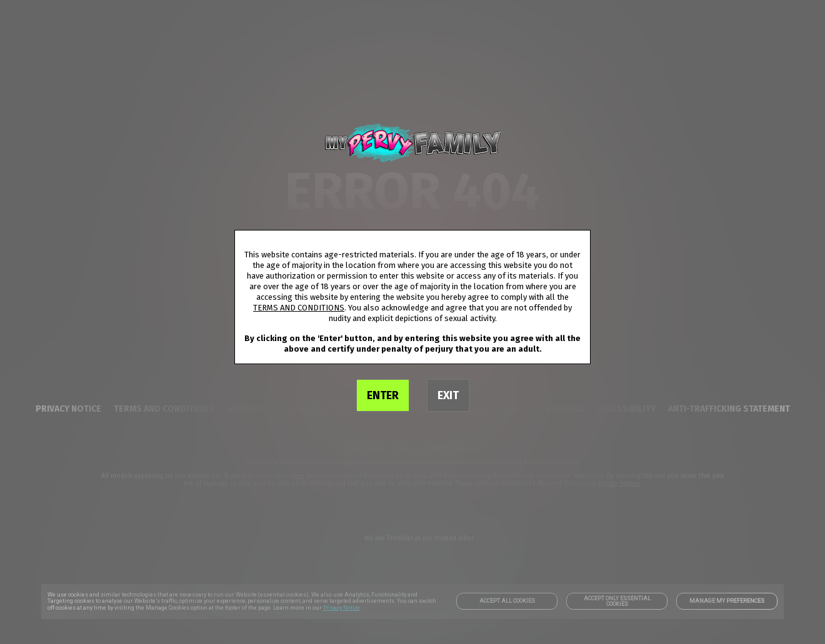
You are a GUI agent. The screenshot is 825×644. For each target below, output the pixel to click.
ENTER (383, 395)
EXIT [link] (448, 395)
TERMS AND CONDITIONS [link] (299, 308)
